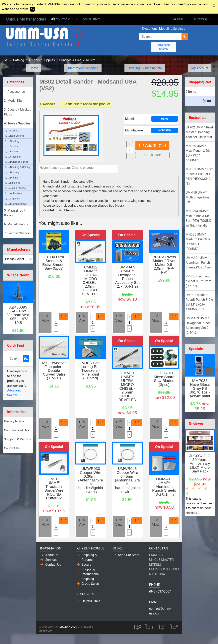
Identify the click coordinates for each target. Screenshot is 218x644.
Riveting (12, 151)
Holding (12, 172)
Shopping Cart (200, 82)
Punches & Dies (70, 60)
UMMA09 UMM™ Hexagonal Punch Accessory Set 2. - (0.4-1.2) (127, 277)
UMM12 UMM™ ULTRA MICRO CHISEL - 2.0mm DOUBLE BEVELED (91, 281)
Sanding (12, 141)
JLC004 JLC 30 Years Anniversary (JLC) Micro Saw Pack (200, 464)
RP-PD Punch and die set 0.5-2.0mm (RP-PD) (198, 281)
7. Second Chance (17, 233)
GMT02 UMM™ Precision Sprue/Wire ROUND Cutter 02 (54, 489)
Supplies (13, 199)
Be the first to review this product (87, 104)
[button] (62, 19)
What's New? (18, 275)
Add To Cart (152, 146)
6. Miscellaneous (16, 224)
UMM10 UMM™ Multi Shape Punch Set (199, 197)
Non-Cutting (15, 136)
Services (51, 560)
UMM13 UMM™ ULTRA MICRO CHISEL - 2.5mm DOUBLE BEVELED (127, 386)
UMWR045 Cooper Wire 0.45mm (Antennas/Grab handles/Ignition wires (127, 480)
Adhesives (14, 193)
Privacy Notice (14, 421)
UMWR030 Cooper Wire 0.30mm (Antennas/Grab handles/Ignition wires (91, 480)
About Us (52, 555)
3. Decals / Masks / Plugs (18, 112)
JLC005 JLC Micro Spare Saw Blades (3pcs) (164, 379)
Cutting (12, 131)
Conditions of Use (17, 430)
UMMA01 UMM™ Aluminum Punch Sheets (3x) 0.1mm (164, 487)
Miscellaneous (16, 204)
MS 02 (90, 60)
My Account (200, 68)
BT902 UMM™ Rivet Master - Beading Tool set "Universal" (199, 132)
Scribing (12, 146)
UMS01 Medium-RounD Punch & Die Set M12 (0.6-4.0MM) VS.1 (199, 302)
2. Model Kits (13, 101)
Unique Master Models (26, 19)
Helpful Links (91, 601)
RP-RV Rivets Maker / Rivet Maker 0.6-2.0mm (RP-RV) (164, 265)
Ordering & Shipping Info (145, 68)
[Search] (160, 36)
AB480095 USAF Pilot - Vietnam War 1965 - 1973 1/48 (18, 315)
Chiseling (13, 157)
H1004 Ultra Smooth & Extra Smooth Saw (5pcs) (54, 263)
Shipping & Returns (17, 439)
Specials (196, 349)
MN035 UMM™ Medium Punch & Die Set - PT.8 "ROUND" (198, 242)
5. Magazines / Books (15, 213)
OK (32, 9)
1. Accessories (14, 92)
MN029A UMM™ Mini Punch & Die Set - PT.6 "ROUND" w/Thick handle (199, 218)
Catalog (19, 60)
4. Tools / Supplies (42, 60)
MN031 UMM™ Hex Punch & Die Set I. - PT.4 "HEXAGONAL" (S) (200, 176)
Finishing (13, 183)
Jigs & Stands (16, 188)
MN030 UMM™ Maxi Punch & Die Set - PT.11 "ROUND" (198, 153)
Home (34, 68)
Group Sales (90, 584)
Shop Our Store (129, 555)
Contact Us (12, 448)
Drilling (12, 178)
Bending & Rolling (18, 167)
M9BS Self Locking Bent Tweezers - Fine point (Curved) (91, 371)
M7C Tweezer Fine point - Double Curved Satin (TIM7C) (54, 371)
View (45, 318)
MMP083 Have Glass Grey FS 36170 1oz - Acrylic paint (200, 388)
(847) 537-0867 (160, 591)
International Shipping (83, 68)
